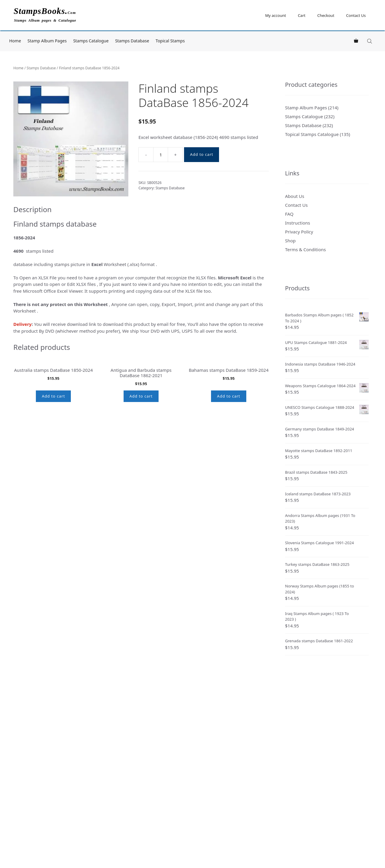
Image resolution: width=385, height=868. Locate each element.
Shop (290, 241)
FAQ (289, 214)
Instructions (298, 223)
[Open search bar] (370, 41)
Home (15, 41)
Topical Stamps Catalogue (312, 134)
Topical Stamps (170, 41)
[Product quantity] (161, 155)
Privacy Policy (299, 232)
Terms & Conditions (306, 249)
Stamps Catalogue (91, 41)
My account (276, 15)
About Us (295, 196)
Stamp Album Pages (47, 41)
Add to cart (202, 154)
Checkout (326, 15)
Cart (302, 15)
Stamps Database (132, 41)
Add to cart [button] (53, 470)
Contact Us (356, 15)
